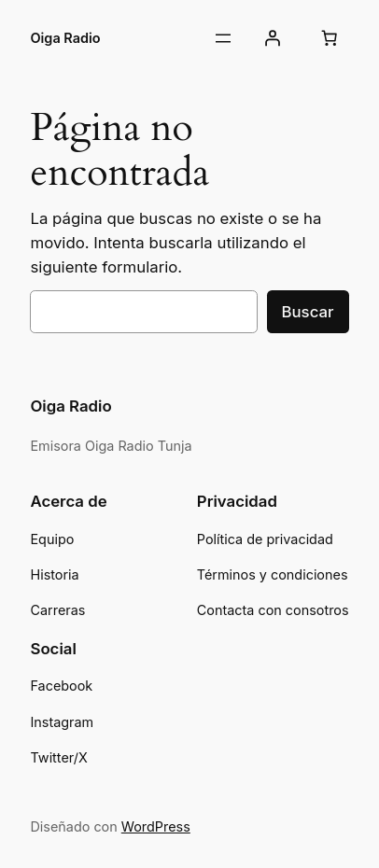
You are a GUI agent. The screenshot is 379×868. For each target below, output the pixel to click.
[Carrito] (330, 38)
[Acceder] (272, 38)
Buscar (308, 312)
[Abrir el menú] (223, 38)
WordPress (156, 826)
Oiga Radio (65, 38)
